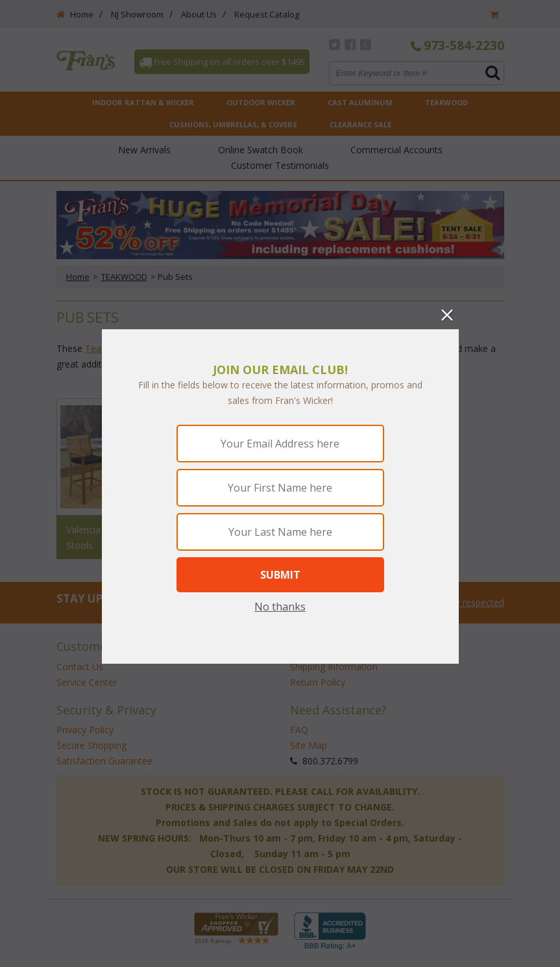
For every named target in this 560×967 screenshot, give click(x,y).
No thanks (280, 607)
